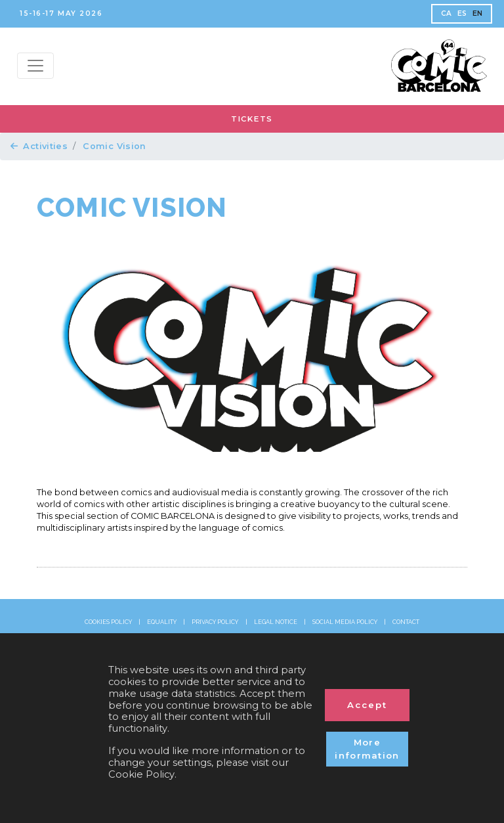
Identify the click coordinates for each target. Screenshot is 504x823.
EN (478, 13)
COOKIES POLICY (108, 622)
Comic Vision (115, 146)
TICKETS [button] (252, 119)
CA (447, 13)
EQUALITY (162, 622)
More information (367, 749)
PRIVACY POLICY (215, 622)
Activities (39, 146)
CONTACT (406, 622)
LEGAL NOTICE (276, 622)
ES (462, 13)
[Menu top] (35, 66)
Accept (367, 705)
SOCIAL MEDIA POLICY (345, 622)
